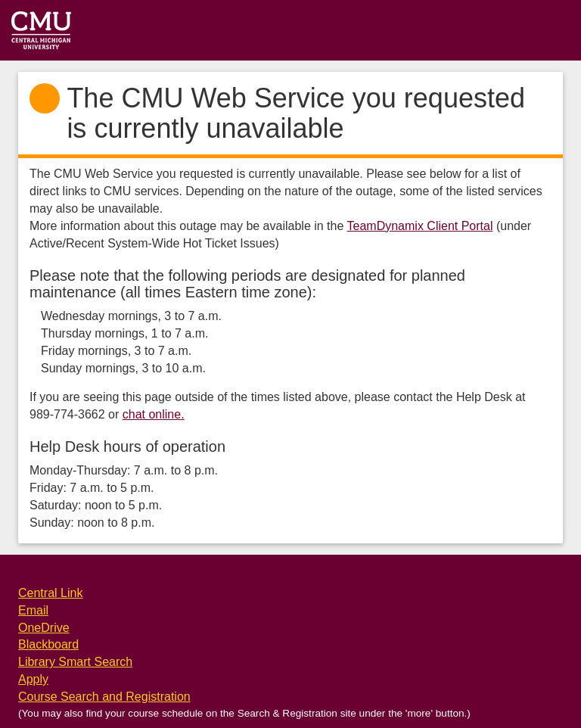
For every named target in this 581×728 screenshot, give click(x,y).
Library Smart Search (75, 662)
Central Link (50, 593)
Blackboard (48, 644)
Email (33, 610)
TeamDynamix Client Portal (420, 226)
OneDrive (44, 628)
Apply (33, 679)
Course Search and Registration (104, 697)
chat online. (154, 414)
